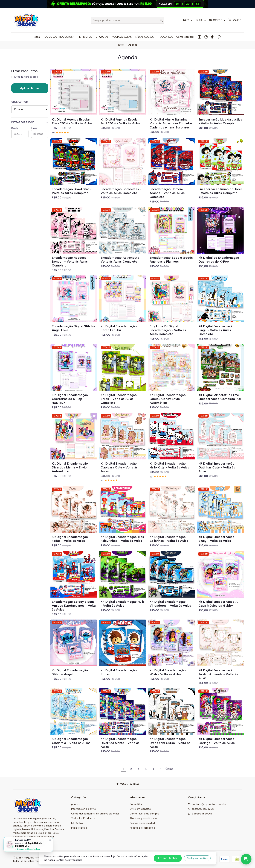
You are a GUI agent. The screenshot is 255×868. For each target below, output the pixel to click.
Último (169, 769)
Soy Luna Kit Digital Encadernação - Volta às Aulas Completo (168, 330)
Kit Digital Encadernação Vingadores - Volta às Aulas (170, 604)
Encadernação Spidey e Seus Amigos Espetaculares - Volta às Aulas (74, 605)
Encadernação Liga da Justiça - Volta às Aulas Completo (220, 121)
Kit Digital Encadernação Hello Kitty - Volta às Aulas (169, 465)
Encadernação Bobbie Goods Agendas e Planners (171, 259)
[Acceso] (217, 20)
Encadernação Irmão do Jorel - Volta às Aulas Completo (220, 191)
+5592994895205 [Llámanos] (201, 809)
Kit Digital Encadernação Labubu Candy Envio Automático (168, 399)
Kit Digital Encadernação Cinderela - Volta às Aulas (71, 741)
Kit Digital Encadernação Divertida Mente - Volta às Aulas (120, 743)
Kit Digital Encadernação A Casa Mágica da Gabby (218, 604)
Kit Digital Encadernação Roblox (119, 672)
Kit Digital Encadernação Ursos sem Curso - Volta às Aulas (170, 743)
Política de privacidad (142, 823)
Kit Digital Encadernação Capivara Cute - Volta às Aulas (119, 467)
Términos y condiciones (143, 818)
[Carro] (235, 20)
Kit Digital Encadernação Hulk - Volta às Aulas (122, 604)
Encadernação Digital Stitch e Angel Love (74, 328)
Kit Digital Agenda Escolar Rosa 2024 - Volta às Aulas (72, 121)
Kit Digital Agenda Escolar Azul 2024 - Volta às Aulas (120, 121)
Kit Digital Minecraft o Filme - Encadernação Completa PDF (220, 397)
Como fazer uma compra (144, 814)
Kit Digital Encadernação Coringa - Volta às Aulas (217, 741)
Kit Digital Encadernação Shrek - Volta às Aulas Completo (119, 399)
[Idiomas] (188, 20)
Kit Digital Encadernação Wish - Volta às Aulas (168, 672)
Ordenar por (19, 102)
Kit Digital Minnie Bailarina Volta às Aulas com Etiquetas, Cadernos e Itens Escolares (172, 123)
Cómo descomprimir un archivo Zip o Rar (95, 814)
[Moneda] (201, 20)
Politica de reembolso (142, 828)
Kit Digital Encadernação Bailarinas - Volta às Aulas (169, 539)
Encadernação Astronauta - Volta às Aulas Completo (121, 259)
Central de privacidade (69, 860)
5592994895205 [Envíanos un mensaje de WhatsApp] (200, 814)
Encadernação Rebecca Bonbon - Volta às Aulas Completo (70, 261)
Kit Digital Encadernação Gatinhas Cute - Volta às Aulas (217, 467)
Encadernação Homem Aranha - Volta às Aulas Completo (167, 193)
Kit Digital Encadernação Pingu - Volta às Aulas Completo (216, 330)
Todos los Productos (83, 818)
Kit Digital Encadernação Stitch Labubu (119, 328)
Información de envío (84, 809)
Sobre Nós (136, 804)
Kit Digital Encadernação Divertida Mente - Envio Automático (70, 467)
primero (76, 804)
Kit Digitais (77, 823)
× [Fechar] (50, 840)
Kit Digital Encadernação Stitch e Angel (70, 672)
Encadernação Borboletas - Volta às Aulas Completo (121, 191)
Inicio (121, 45)
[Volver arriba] (127, 784)
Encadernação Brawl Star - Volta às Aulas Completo (72, 191)
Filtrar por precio (30, 122)
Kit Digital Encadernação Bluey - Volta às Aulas (216, 539)
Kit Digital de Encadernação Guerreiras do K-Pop (219, 259)
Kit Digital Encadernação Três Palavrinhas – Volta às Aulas (122, 539)
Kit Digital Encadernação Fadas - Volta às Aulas (70, 539)
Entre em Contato (140, 809)
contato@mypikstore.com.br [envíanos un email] (207, 804)
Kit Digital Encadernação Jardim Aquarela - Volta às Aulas (218, 674)
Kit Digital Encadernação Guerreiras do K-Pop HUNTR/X (70, 399)
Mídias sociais (79, 828)
